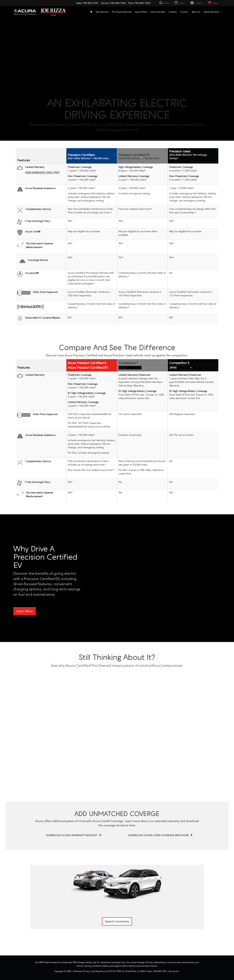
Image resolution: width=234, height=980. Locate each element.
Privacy (86, 971)
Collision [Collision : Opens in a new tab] (173, 12)
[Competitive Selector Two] (181, 368)
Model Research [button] (212, 12)
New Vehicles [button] (102, 12)
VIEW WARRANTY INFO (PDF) (42, 172)
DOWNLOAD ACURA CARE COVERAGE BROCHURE (160, 835)
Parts (131, 3)
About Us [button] (196, 12)
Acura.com (174, 971)
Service (105, 3)
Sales (79, 3)
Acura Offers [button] (141, 12)
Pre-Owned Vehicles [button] (122, 12)
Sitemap (77, 971)
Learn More (25, 611)
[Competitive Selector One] (130, 368)
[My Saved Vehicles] (213, 3)
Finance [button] (184, 12)
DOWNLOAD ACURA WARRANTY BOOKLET (74, 835)
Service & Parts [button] (158, 12)
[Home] (91, 12)
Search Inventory (117, 921)
